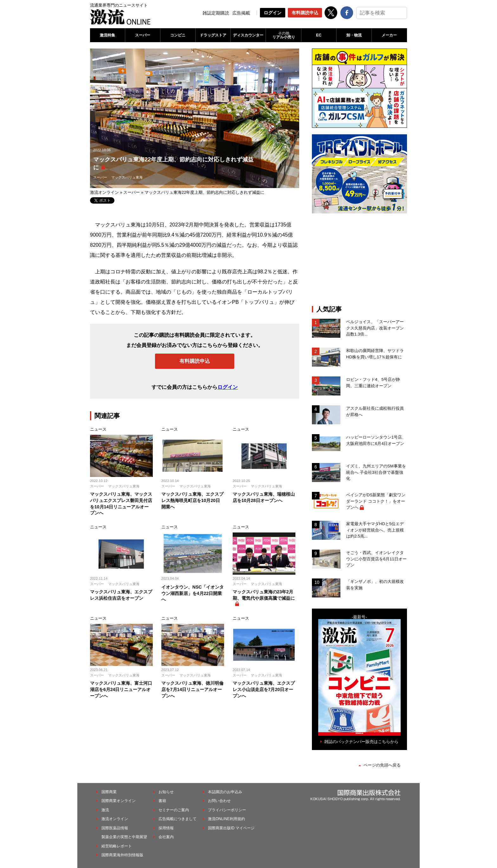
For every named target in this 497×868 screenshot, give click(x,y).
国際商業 (109, 792)
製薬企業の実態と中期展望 (124, 837)
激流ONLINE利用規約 (226, 819)
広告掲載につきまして (177, 819)
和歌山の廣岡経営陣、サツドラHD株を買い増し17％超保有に (375, 354)
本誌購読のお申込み (225, 792)
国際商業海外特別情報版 (122, 855)
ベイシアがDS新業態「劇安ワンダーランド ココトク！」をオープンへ (376, 501)
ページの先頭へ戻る (382, 765)
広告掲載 (241, 13)
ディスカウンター (248, 35)
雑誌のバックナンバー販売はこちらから (361, 742)
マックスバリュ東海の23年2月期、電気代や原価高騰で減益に (264, 595)
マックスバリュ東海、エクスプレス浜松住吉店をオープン (121, 595)
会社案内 (166, 837)
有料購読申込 (305, 13)
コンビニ (178, 35)
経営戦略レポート (117, 846)
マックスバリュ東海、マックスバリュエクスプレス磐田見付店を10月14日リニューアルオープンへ (121, 503)
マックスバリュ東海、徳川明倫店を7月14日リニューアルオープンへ (192, 689)
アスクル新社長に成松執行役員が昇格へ (375, 411)
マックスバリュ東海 (127, 177)
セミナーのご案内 (174, 810)
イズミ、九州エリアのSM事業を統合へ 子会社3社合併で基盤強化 (376, 472)
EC (319, 35)
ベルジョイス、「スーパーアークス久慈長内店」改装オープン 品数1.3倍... (377, 328)
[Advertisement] (359, 259)
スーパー (143, 35)
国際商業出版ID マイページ (231, 828)
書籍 (162, 801)
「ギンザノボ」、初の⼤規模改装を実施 (375, 585)
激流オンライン (104, 192)
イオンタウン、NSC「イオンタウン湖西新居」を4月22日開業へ (193, 593)
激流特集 (107, 35)
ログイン (273, 13)
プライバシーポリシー (227, 810)
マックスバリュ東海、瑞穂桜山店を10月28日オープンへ (264, 497)
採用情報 (166, 828)
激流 (105, 810)
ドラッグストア (213, 35)
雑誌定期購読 (216, 13)
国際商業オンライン (119, 801)
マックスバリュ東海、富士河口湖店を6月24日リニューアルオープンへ (121, 689)
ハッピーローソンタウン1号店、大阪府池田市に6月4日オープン (376, 440)
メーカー (389, 35)
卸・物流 (354, 35)
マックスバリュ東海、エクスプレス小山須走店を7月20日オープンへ (264, 689)
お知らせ (166, 792)
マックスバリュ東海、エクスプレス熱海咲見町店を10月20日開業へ (192, 500)
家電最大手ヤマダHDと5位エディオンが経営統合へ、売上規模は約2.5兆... (375, 530)
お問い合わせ (219, 801)
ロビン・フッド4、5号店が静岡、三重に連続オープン (373, 383)
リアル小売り (283, 35)
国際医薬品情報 (115, 828)
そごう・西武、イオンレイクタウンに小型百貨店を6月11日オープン (376, 559)
